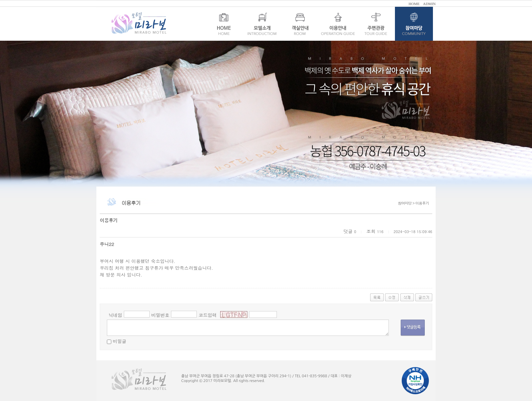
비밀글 (119, 341)
